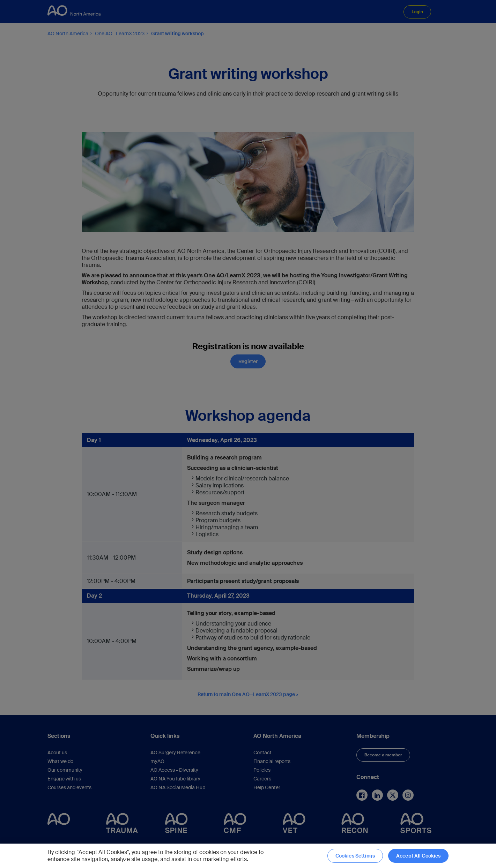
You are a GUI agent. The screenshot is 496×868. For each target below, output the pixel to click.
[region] (248, 856)
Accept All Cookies (419, 856)
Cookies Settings (355, 856)
